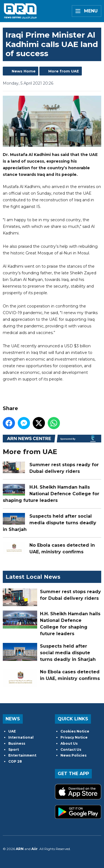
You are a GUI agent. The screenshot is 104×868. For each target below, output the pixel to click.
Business (17, 743)
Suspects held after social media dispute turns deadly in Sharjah (50, 523)
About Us (69, 743)
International (21, 737)
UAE (12, 731)
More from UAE (64, 71)
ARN (20, 849)
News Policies (73, 755)
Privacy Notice (74, 737)
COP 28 (15, 761)
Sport (14, 750)
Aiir (35, 849)
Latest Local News (33, 577)
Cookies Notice (75, 731)
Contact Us (71, 750)
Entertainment (22, 755)
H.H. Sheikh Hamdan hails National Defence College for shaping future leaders (51, 494)
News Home (24, 71)
